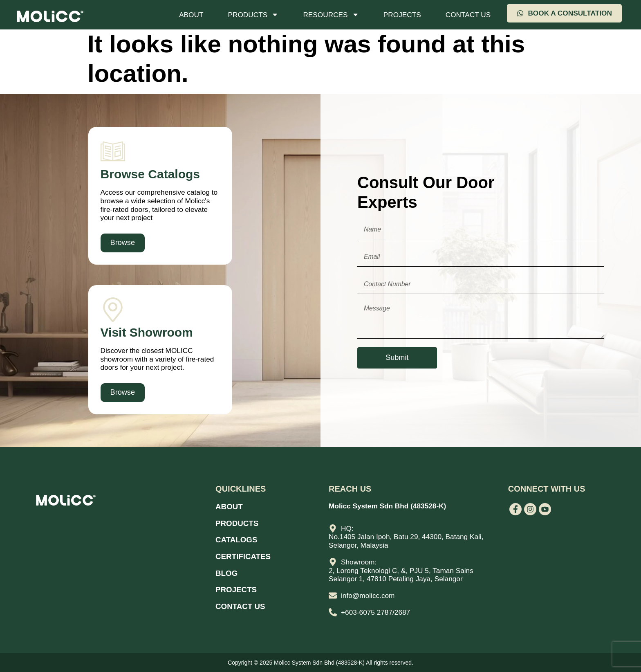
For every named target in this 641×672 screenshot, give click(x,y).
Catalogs (238, 538)
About (191, 15)
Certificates (245, 554)
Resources (331, 15)
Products (253, 15)
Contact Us (468, 15)
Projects (402, 15)
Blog (227, 570)
